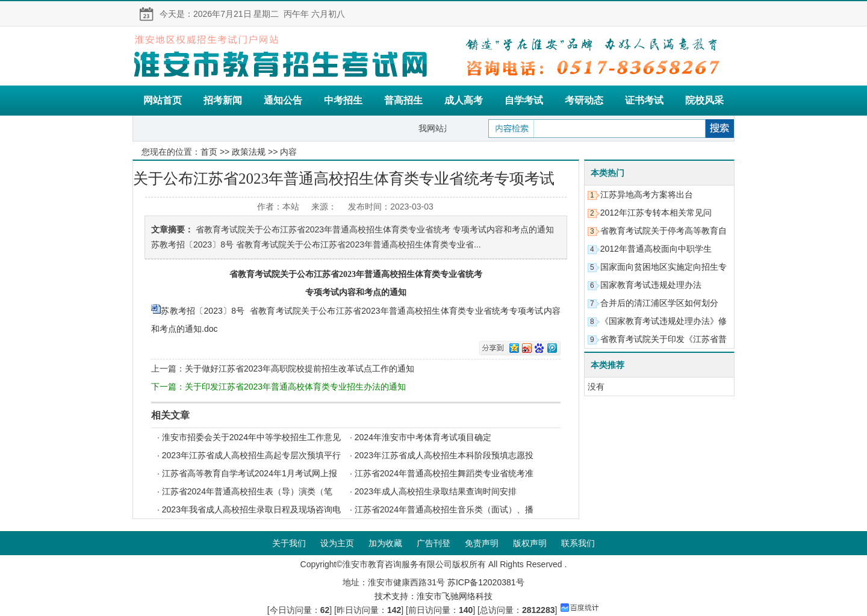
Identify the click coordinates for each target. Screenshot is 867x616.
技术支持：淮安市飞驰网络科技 (433, 596)
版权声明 (530, 543)
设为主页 (337, 543)
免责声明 (482, 543)
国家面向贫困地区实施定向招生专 (663, 267)
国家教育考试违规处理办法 (651, 285)
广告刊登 (433, 543)
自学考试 (524, 100)
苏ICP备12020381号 (486, 582)
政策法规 (249, 152)
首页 (209, 152)
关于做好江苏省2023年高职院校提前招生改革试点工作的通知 (300, 369)
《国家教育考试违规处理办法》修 (663, 321)
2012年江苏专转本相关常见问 (656, 213)
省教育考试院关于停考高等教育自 (663, 231)
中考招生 (343, 100)
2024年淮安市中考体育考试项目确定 (423, 437)
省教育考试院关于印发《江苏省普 (663, 339)
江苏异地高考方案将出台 (647, 194)
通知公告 (283, 100)
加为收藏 (385, 543)
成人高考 (464, 100)
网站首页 (163, 100)
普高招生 (403, 100)
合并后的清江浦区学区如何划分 (659, 303)
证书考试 (644, 100)
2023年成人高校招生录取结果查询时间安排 (436, 491)
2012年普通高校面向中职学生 (656, 249)
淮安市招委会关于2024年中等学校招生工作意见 (251, 437)
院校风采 (704, 100)
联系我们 (578, 543)
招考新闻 (223, 100)
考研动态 (584, 100)
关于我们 (289, 543)
